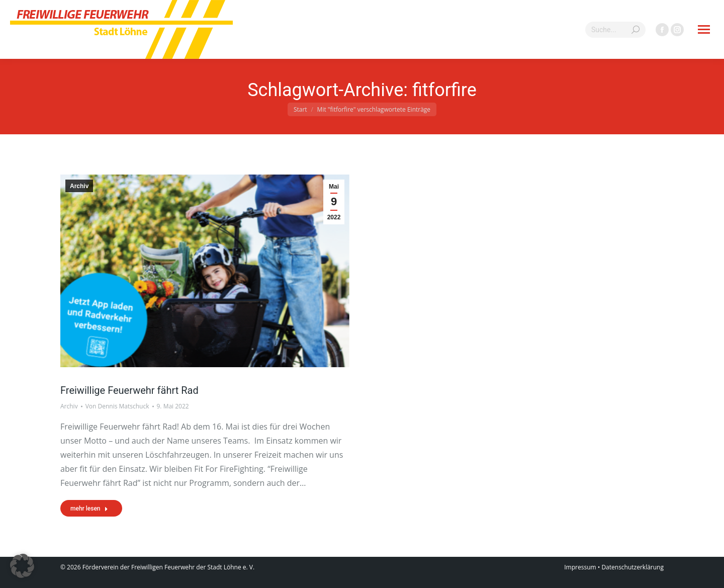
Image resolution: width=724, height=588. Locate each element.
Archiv (79, 186)
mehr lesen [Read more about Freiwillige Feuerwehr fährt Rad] (89, 509)
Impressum (580, 567)
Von (117, 406)
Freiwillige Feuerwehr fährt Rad (129, 390)
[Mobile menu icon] (704, 29)
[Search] (615, 30)
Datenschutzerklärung (632, 567)
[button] (22, 566)
